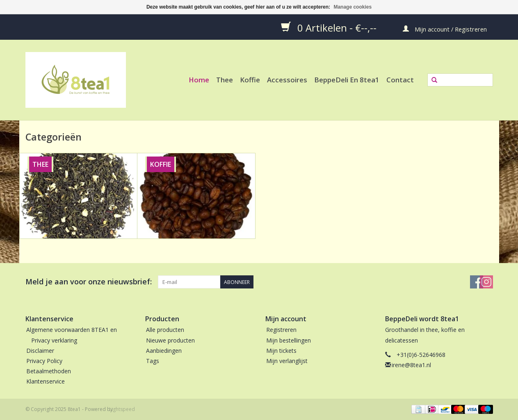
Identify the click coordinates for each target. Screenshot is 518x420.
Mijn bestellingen (289, 340)
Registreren (281, 330)
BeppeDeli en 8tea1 (347, 80)
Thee (225, 80)
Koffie (250, 80)
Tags (153, 361)
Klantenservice (46, 381)
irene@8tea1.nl (411, 365)
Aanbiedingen (164, 351)
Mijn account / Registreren (445, 29)
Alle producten (165, 330)
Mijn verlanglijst (287, 361)
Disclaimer (40, 351)
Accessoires (287, 80)
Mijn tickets (281, 351)
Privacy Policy (44, 361)
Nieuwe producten (170, 340)
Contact (400, 80)
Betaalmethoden (49, 371)
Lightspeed (122, 409)
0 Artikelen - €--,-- (330, 27)
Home (199, 80)
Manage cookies (353, 7)
